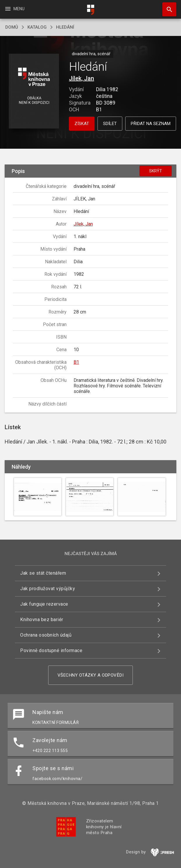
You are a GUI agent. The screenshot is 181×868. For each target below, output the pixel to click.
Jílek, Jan (81, 78)
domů (12, 27)
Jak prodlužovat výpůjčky (48, 589)
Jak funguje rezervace (44, 604)
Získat (82, 124)
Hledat (167, 6)
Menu (14, 9)
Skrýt (156, 171)
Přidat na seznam (151, 124)
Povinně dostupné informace (51, 650)
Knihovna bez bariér (42, 620)
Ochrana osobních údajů (46, 635)
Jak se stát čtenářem (43, 573)
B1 (76, 362)
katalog (37, 27)
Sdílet (110, 124)
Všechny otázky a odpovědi (91, 675)
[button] (34, 92)
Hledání (65, 27)
